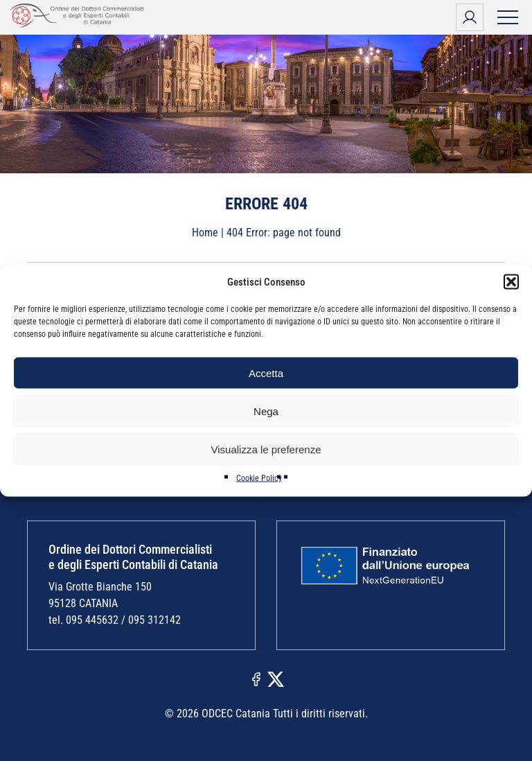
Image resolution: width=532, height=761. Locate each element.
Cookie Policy (259, 478)
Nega (266, 411)
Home (205, 233)
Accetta (266, 373)
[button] (511, 282)
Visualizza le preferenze (266, 449)
